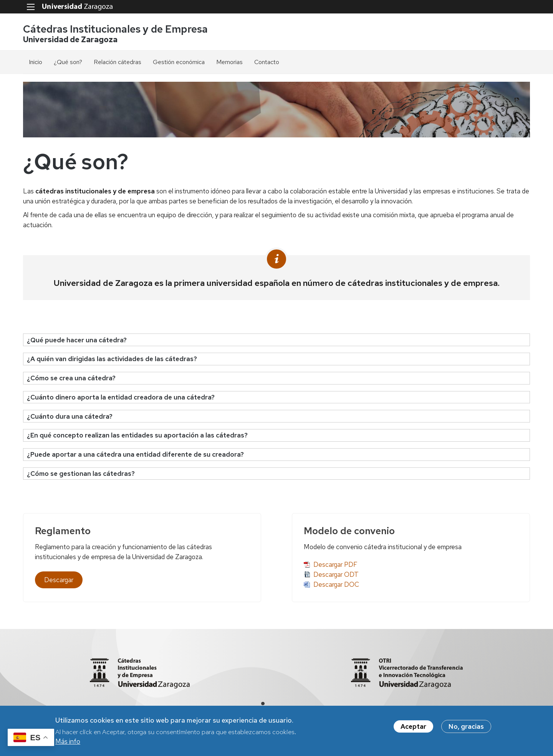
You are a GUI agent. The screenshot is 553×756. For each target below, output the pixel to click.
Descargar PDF (335, 565)
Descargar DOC (336, 584)
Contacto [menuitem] (267, 62)
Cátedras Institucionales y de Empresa (115, 29)
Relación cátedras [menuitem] (118, 62)
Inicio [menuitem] (36, 62)
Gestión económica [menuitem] (179, 62)
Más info (68, 744)
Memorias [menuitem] (229, 62)
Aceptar (413, 729)
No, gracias (466, 729)
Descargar (59, 580)
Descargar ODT (336, 574)
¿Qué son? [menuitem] (68, 62)
